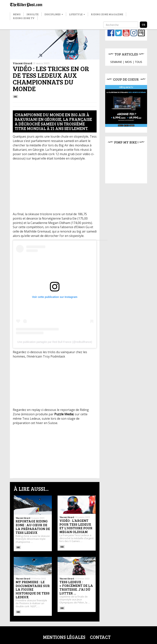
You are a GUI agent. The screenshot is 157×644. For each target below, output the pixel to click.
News (17, 14)
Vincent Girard (22, 63)
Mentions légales (64, 637)
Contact (100, 637)
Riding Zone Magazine (107, 14)
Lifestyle (77, 14)
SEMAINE (116, 62)
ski (15, 96)
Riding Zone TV (24, 18)
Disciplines (54, 14)
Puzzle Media (64, 414)
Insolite (32, 14)
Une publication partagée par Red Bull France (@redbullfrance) (55, 342)
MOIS (128, 62)
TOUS (139, 62)
